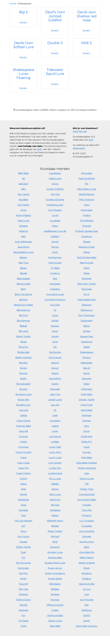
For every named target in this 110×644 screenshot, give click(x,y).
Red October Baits (87, 258)
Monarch (55, 547)
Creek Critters (23, 473)
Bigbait (23, 326)
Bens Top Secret (23, 294)
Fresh (23, 626)
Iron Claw (55, 305)
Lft (55, 410)
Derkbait (23, 510)
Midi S (87, 43)
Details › (23, 23)
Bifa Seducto (23, 310)
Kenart (55, 368)
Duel (23, 552)
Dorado (23, 542)
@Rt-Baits (23, 173)
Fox (23, 616)
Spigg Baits (87, 410)
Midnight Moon (55, 521)
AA (23, 179)
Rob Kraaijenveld (87, 300)
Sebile (87, 347)
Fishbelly (23, 594)
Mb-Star (55, 505)
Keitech (55, 363)
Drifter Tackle (23, 547)
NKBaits (55, 589)
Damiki (23, 494)
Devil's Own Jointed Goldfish (55, 16)
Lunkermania (55, 473)
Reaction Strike (87, 247)
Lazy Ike (55, 405)
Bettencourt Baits (23, 305)
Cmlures (23, 437)
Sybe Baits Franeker (87, 463)
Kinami (55, 373)
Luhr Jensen (55, 463)
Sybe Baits (87, 458)
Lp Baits (55, 442)
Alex (23, 236)
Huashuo (55, 273)
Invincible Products (55, 300)
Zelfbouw (87, 610)
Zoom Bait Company (87, 626)
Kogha (55, 384)
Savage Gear (87, 336)
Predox (87, 215)
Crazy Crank (23, 463)
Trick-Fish (87, 510)
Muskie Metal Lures (55, 563)
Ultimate (87, 537)
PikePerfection (87, 194)
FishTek (23, 605)
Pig (87, 184)
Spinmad (87, 415)
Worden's (87, 573)
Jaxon (55, 331)
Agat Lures (23, 221)
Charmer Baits (23, 426)
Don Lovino (23, 537)
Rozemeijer (87, 321)
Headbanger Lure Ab (55, 231)
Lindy (55, 415)
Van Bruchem (87, 542)
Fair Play (23, 573)
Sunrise (87, 452)
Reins (87, 268)
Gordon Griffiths (55, 189)
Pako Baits (55, 626)
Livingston (55, 421)
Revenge (87, 279)
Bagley (23, 258)
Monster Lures (55, 552)
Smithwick (87, 389)
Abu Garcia (23, 194)
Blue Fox (23, 347)
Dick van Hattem (23, 521)
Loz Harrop (55, 437)
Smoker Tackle (87, 400)
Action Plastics (23, 215)
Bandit (23, 273)
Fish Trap (23, 589)
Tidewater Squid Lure (55, 72)
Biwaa (23, 342)
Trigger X (87, 515)
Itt (55, 310)
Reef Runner (87, 263)
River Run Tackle (87, 284)
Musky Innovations (55, 573)
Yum (87, 594)
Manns (55, 489)
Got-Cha (55, 194)
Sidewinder (87, 363)
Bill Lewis (23, 331)
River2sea (87, 289)
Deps (23, 505)
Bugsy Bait (23, 400)
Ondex (55, 610)
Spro (87, 426)
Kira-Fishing (55, 379)
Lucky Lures (55, 458)
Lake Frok (55, 394)
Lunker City (55, 468)
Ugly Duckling (87, 531)
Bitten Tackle (23, 336)
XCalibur (87, 579)
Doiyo (23, 531)
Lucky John (55, 452)
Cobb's (23, 442)
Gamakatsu (55, 173)
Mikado (55, 526)
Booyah (23, 373)
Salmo (87, 326)
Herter (55, 242)
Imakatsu (55, 289)
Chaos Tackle (23, 421)
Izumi (55, 315)
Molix (55, 542)
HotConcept (55, 263)
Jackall (55, 321)
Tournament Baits (87, 500)
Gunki (55, 215)
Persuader (87, 173)
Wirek (87, 568)
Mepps (55, 515)
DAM (23, 489)
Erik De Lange (23, 563)
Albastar (23, 226)
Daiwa (23, 484)
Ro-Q (87, 294)
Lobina (55, 426)
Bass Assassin (23, 279)
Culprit (23, 479)
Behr (23, 289)
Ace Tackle (23, 205)
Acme (23, 210)
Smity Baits (87, 394)
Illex (55, 279)
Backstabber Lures (23, 252)
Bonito (23, 368)
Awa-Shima (23, 247)
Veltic (87, 547)
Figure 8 (23, 584)
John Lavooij (55, 358)
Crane (23, 458)
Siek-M (87, 368)
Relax (87, 273)
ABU (23, 189)
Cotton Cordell (23, 452)
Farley (23, 579)
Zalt (87, 605)
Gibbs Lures (55, 179)
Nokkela (55, 594)
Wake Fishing (87, 558)
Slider (87, 384)
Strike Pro (87, 442)
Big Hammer (23, 321)
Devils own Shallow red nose (87, 16)
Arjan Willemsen (23, 242)
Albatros (23, 231)
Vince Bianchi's (87, 552)
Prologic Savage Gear (87, 231)
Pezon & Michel (87, 179)
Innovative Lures (55, 294)
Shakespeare (87, 352)
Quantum (87, 236)
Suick (87, 447)
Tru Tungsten (87, 521)
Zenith (87, 616)
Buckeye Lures (23, 394)
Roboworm (87, 310)
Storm (87, 431)
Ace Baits (23, 200)
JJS (55, 347)
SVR (39, 149)
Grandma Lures (55, 205)
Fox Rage (23, 621)
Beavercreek (23, 284)
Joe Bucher (55, 352)
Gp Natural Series (55, 200)
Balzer (23, 268)
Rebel (87, 252)
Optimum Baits (55, 616)
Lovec (55, 431)
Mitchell (55, 537)
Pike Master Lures (87, 189)
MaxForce (55, 500)
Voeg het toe (80, 131)
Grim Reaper (55, 210)
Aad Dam (23, 184)
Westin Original (87, 563)
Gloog (55, 184)
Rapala (87, 242)
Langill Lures (55, 400)
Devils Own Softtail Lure (23, 45)
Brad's (23, 379)
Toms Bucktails (87, 494)
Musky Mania (55, 579)
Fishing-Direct (23, 600)
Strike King (87, 437)
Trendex (87, 505)
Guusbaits (55, 221)
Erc (23, 558)
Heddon (55, 236)
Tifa (87, 484)
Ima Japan (55, 284)
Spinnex (87, 421)
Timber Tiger (87, 489)
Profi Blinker (87, 221)
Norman (55, 600)
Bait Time (23, 263)
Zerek (87, 621)
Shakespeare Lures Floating (23, 74)
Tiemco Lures (87, 479)
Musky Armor (55, 568)
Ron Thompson (87, 315)
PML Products (87, 200)
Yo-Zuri (87, 589)
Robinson (87, 305)
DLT (23, 526)
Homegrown (55, 258)
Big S (23, 12)
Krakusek (55, 389)
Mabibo (55, 484)
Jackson (55, 326)
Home (13, 4)
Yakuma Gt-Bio (87, 584)
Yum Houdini (87, 600)
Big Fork (23, 315)
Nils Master (55, 584)
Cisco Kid (23, 431)
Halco (55, 226)
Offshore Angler (55, 605)
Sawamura (87, 342)
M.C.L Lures (55, 479)
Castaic (23, 415)
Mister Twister (55, 531)
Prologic (87, 226)
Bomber (23, 363)
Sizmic (87, 373)
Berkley (23, 300)
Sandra (87, 331)
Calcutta (23, 410)
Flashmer (23, 610)
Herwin (55, 247)
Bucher (23, 389)
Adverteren (79, 148)
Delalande (23, 500)
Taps (87, 473)
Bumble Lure (23, 405)
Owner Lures (55, 621)
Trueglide (87, 526)
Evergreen (23, 568)
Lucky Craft (55, 447)
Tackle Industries (87, 468)
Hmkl (55, 252)
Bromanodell (23, 384)
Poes (87, 205)
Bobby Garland (23, 358)
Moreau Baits (55, 558)
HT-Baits (55, 268)
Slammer (87, 379)
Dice (23, 515)
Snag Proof (87, 405)
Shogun (87, 358)
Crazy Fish (23, 468)
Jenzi (55, 342)
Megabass (55, 510)
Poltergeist (87, 210)
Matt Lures (55, 494)
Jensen (55, 336)
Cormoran (23, 447)
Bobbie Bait (23, 352)
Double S (55, 43)
